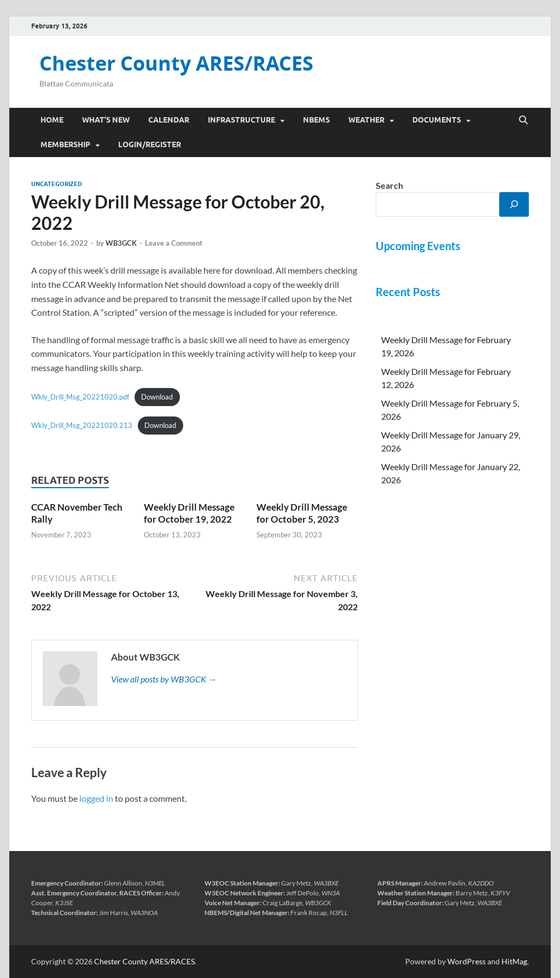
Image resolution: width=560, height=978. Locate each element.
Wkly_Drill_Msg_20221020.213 (82, 425)
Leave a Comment (174, 243)
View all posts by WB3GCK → (164, 679)
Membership (65, 144)
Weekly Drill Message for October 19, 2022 (189, 513)
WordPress (466, 961)
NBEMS (316, 120)
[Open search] (523, 120)
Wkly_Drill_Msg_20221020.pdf (80, 397)
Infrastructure (241, 120)
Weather (366, 120)
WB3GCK (121, 243)
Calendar (169, 120)
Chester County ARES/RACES (176, 63)
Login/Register (150, 144)
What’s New (106, 120)
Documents (437, 120)
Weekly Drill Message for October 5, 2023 (302, 513)
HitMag (514, 961)
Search (389, 185)
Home (52, 120)
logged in (96, 798)
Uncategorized (57, 184)
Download (157, 397)
